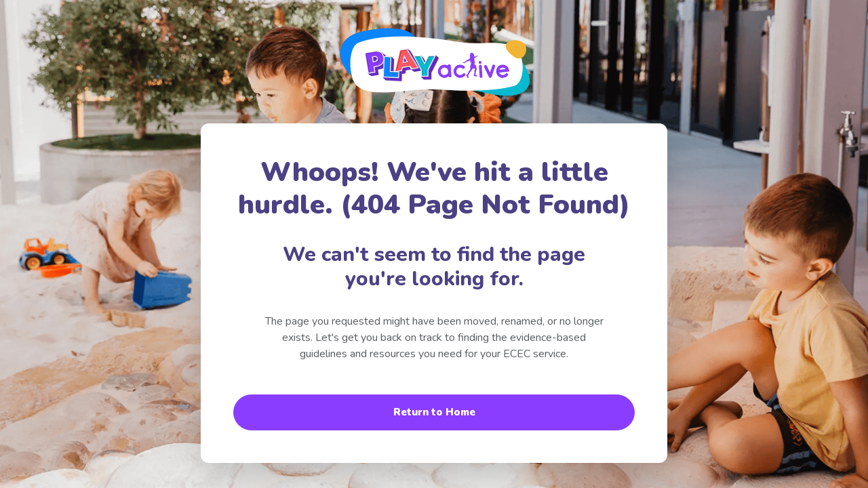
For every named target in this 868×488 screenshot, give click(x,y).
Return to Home (434, 412)
